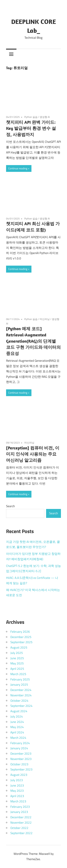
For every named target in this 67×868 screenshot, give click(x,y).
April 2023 (17, 796)
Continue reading (18, 168)
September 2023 (21, 769)
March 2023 (18, 801)
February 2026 (20, 632)
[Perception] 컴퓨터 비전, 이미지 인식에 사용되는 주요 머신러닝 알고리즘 (33, 454)
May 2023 (17, 791)
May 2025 (17, 663)
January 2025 (19, 685)
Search (10, 506)
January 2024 (19, 748)
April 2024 (17, 732)
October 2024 (19, 701)
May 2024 (17, 727)
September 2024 (21, 706)
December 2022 (21, 817)
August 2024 (19, 711)
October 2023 (19, 764)
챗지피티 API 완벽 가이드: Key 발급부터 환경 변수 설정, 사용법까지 (31, 128)
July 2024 (17, 716)
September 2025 (21, 642)
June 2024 (17, 722)
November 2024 (21, 695)
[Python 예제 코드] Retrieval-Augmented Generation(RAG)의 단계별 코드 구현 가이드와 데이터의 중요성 (33, 341)
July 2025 (17, 653)
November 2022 (21, 823)
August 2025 (19, 647)
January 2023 (19, 812)
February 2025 (20, 679)
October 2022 (19, 828)
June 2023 (17, 785)
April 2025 (17, 669)
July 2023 (17, 780)
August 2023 (19, 775)
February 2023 (20, 807)
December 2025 (21, 637)
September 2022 (21, 833)
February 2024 (20, 743)
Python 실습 (31, 117)
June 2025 (17, 658)
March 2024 (18, 738)
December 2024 (21, 690)
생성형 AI (45, 117)
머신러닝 (45, 319)
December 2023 (21, 754)
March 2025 (18, 674)
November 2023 (21, 759)
